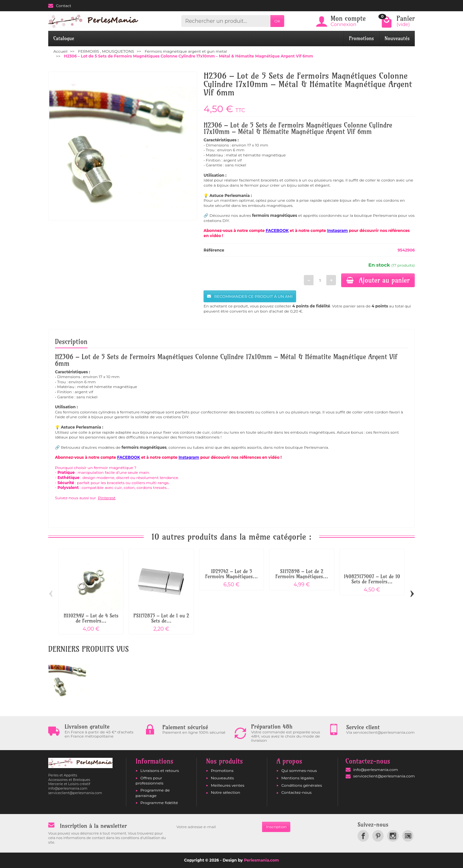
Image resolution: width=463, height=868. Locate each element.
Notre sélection (226, 792)
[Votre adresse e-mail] (217, 827)
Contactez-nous (296, 792)
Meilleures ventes (228, 785)
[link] (363, 836)
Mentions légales (298, 778)
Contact (60, 6)
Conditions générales (302, 785)
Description (71, 341)
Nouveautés (397, 38)
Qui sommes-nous (299, 771)
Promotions (361, 38)
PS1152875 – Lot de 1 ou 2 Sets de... (161, 618)
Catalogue (64, 38)
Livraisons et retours (160, 771)
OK (277, 21)
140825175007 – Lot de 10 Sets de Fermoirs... (372, 579)
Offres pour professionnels (150, 780)
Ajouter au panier (378, 280)
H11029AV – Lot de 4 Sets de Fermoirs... (91, 618)
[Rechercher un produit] (226, 21)
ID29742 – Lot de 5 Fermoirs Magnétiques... (232, 574)
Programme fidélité (159, 803)
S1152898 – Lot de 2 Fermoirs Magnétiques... (302, 574)
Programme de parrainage (153, 793)
